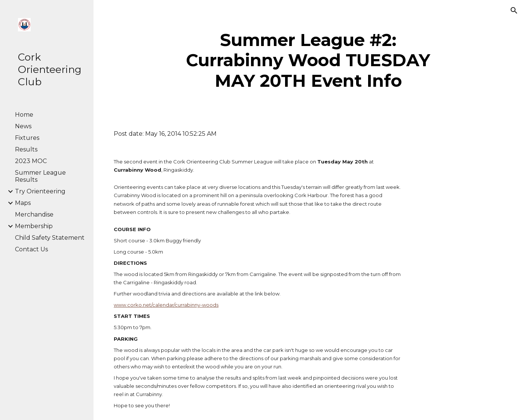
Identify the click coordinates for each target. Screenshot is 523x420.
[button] (514, 10)
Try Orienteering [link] (40, 191)
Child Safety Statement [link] (50, 238)
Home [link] (24, 115)
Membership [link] (34, 226)
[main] (308, 60)
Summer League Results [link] (40, 176)
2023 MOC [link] (31, 161)
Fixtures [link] (27, 138)
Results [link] (26, 149)
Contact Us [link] (31, 249)
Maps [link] (23, 203)
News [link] (23, 126)
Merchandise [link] (34, 214)
